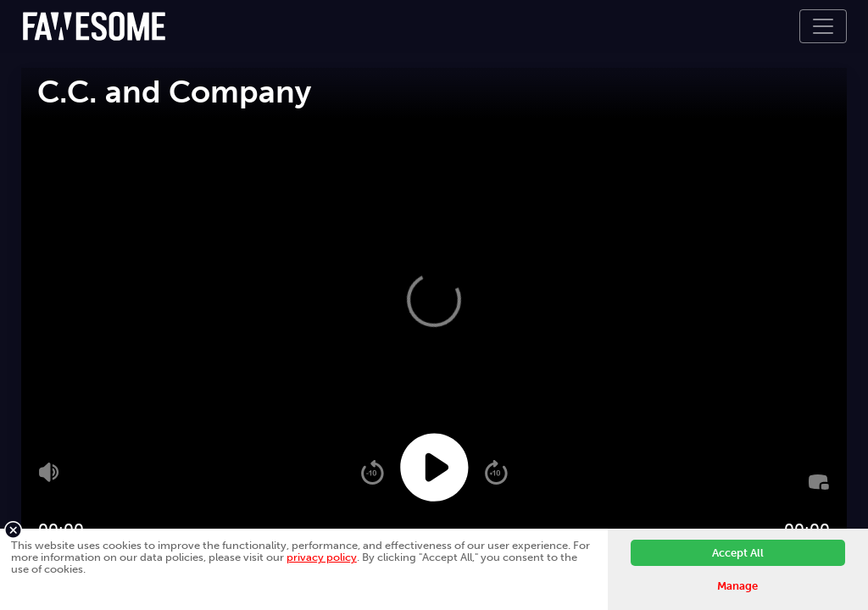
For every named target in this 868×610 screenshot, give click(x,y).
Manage (737, 586)
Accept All (738, 553)
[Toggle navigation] (823, 26)
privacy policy (322, 557)
